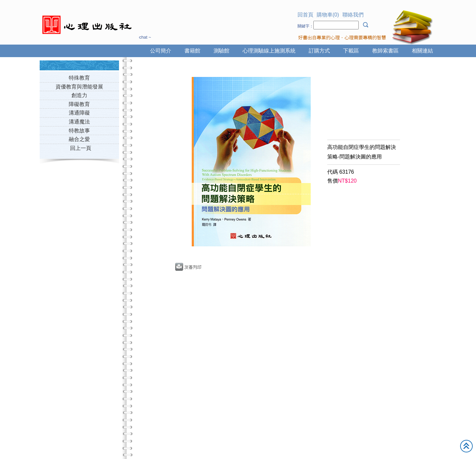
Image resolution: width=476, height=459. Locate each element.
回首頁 (305, 15)
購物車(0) (328, 15)
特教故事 (79, 131)
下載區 (351, 51)
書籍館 (192, 51)
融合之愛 (79, 139)
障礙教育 (79, 104)
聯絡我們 (353, 15)
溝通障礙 (79, 113)
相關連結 (422, 51)
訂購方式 (319, 51)
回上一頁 (81, 148)
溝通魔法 (79, 122)
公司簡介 (161, 51)
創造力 (79, 95)
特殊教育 (79, 78)
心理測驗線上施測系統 (269, 51)
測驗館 (221, 51)
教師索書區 (385, 51)
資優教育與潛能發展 (79, 87)
